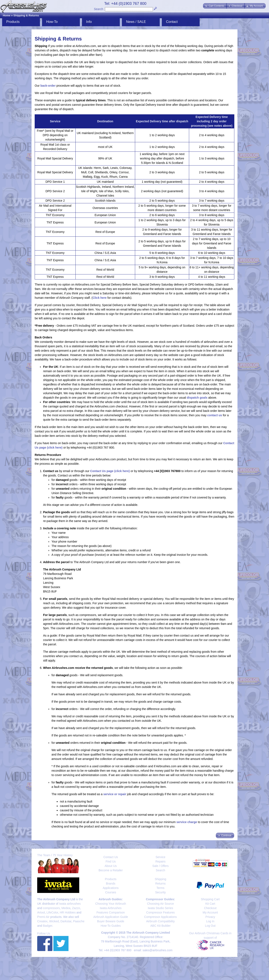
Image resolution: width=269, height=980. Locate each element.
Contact (172, 22)
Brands (111, 883)
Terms (160, 888)
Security (160, 892)
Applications (111, 888)
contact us (215, 415)
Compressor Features (160, 912)
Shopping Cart (210, 899)
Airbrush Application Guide (111, 917)
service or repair (115, 794)
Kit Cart (210, 904)
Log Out (210, 926)
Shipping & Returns (26, 15)
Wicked (54, 921)
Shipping (160, 879)
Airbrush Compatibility (160, 921)
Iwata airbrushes (70, 904)
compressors (51, 908)
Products (13, 22)
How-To (52, 22)
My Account (210, 912)
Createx (42, 921)
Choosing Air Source (161, 904)
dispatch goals (197, 398)
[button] (215, 6)
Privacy (210, 917)
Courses (111, 892)
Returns (160, 883)
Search (99, 9)
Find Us (111, 861)
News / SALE (136, 22)
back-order (48, 86)
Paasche (79, 921)
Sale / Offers (161, 866)
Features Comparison (111, 912)
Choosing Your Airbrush (111, 904)
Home (7, 15)
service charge (187, 822)
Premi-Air (43, 917)
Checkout (210, 908)
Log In (210, 921)
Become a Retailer (111, 870)
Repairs (160, 861)
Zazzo (76, 908)
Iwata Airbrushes (111, 908)
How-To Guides (111, 926)
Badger (47, 926)
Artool (41, 912)
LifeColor (52, 912)
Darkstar (66, 921)
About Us (111, 866)
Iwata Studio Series (160, 908)
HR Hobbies (68, 912)
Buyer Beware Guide (111, 921)
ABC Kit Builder (160, 926)
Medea (66, 908)
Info (89, 22)
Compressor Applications (160, 917)
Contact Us (111, 857)
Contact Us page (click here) (110, 471)
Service (160, 857)
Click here (100, 298)
